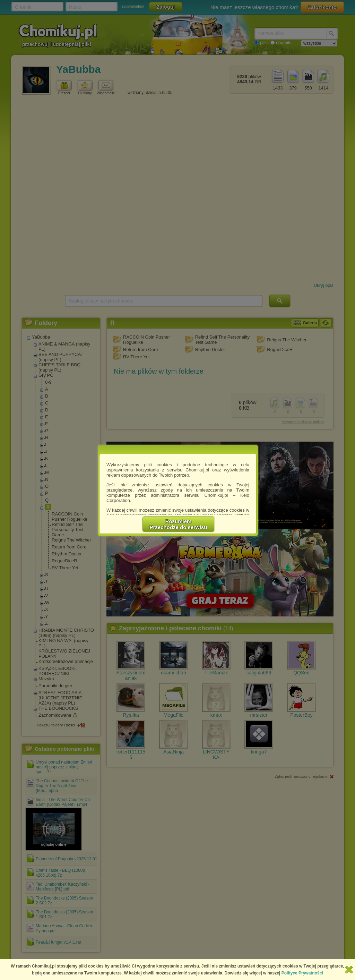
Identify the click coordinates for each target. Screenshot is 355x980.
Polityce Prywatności (302, 973)
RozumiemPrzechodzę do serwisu (179, 524)
